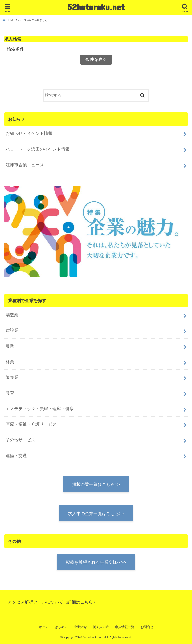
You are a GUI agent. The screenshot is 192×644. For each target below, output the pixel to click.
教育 (10, 393)
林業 (10, 362)
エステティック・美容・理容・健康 (40, 409)
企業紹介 (80, 627)
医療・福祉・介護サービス (31, 424)
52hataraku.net (96, 7)
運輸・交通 (16, 456)
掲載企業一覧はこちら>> (96, 484)
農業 (10, 346)
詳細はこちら (80, 602)
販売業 (12, 377)
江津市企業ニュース (25, 165)
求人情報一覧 (125, 627)
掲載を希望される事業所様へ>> (96, 562)
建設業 (12, 330)
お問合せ (147, 627)
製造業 (12, 315)
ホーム (44, 627)
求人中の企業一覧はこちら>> (96, 513)
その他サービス (21, 440)
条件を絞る (96, 59)
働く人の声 (101, 627)
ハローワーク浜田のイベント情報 (38, 149)
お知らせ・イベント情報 (29, 133)
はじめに (61, 627)
